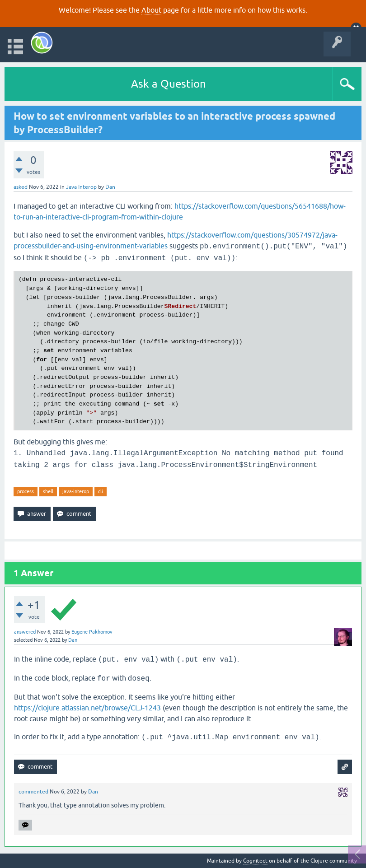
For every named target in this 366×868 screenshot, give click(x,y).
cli (101, 491)
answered (25, 632)
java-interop (76, 491)
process (26, 491)
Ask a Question (169, 84)
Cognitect (255, 861)
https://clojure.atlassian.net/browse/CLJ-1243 (87, 708)
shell (48, 491)
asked (21, 187)
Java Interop (81, 187)
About (151, 10)
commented (33, 792)
